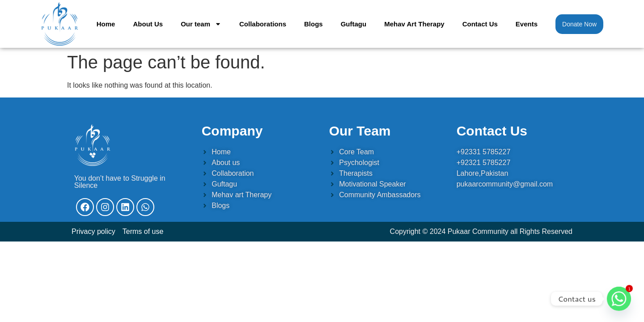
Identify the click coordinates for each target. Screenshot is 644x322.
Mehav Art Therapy (414, 24)
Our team (201, 24)
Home (106, 24)
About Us (148, 24)
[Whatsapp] (619, 299)
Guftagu (354, 24)
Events (527, 24)
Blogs (314, 24)
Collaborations (263, 24)
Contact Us (480, 24)
